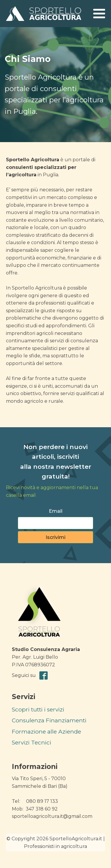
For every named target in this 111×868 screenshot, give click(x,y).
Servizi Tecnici (32, 743)
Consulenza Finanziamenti (49, 720)
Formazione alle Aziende (46, 732)
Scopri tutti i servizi (38, 710)
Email (56, 511)
